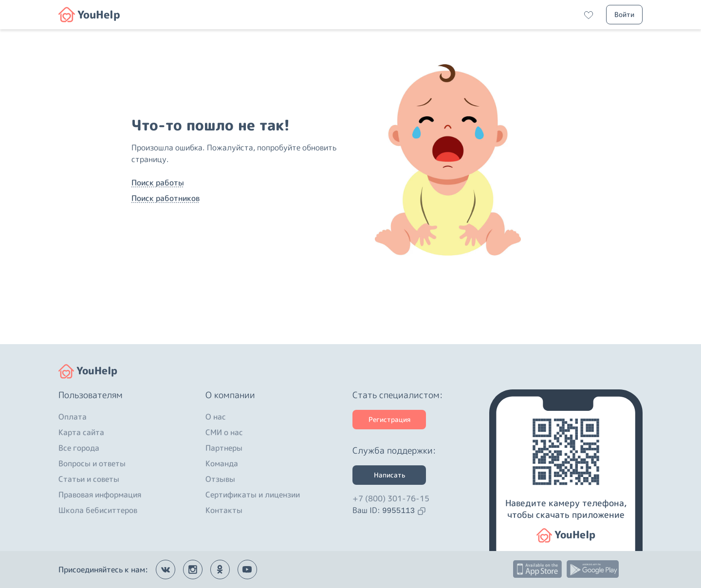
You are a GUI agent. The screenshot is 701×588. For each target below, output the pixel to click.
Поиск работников (166, 198)
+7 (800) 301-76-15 (391, 498)
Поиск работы (158, 183)
